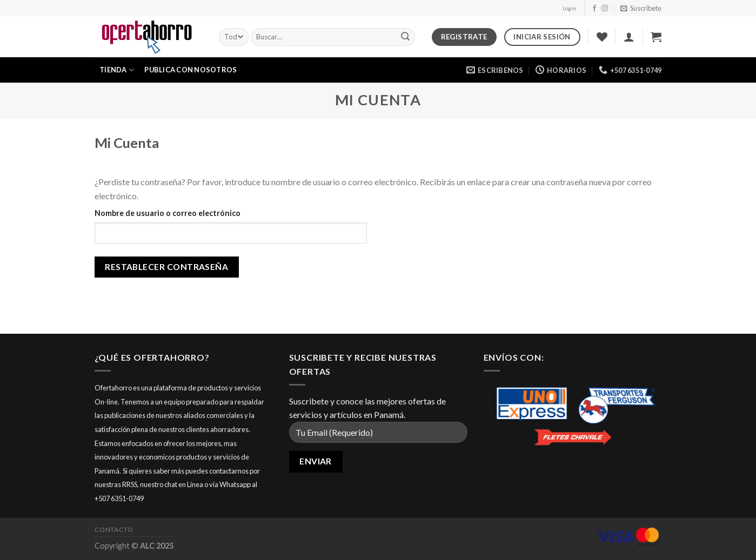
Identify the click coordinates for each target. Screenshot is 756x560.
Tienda (117, 70)
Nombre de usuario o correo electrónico (168, 213)
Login (569, 8)
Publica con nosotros (190, 70)
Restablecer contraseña (166, 267)
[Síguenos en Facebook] (594, 9)
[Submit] (405, 37)
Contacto (114, 529)
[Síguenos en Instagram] (605, 9)
